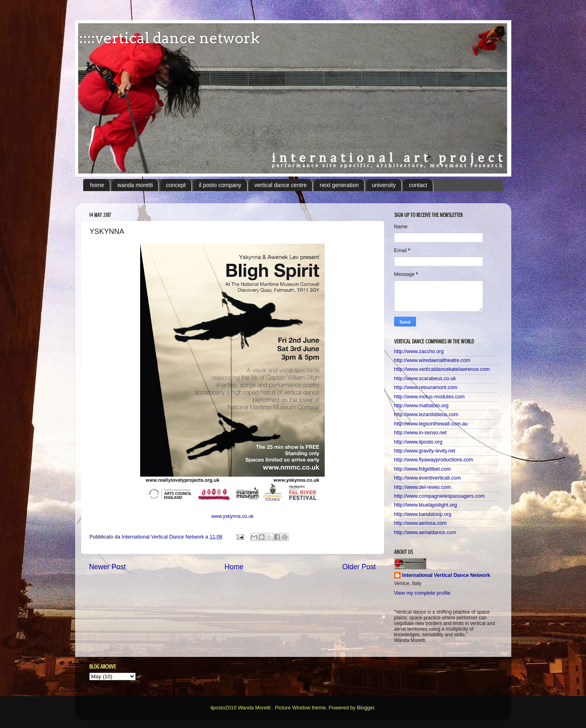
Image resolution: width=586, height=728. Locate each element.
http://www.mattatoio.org (421, 406)
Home (234, 567)
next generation (339, 185)
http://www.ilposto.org (418, 442)
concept (176, 185)
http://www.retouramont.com (426, 387)
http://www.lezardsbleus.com (426, 414)
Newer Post (108, 567)
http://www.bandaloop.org (423, 514)
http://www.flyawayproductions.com (434, 460)
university (384, 185)
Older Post (359, 567)
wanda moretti (135, 185)
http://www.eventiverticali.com (427, 478)
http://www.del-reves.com (423, 487)
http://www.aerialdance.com (425, 532)
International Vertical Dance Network (446, 575)
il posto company (220, 185)
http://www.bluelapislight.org (426, 505)
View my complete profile (422, 593)
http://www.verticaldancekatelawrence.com (442, 369)
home (97, 185)
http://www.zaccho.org (419, 351)
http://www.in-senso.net (420, 433)
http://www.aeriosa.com (420, 523)
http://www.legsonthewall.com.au (431, 424)
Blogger (366, 708)
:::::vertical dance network (167, 38)
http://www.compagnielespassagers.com (440, 496)
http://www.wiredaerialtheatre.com (432, 360)
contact (418, 185)
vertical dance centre (280, 185)
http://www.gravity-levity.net (425, 451)
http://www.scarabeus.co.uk (425, 379)
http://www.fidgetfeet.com (423, 469)
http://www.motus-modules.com (430, 397)
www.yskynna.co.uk (232, 516)
